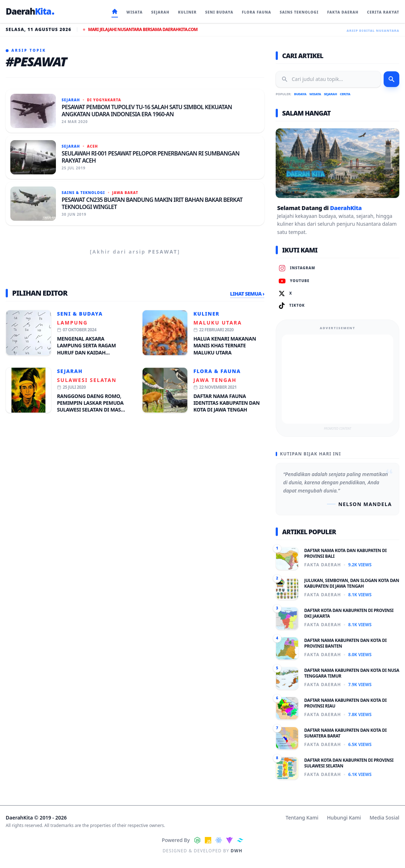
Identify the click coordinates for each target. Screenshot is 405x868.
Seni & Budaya (80, 314)
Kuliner (206, 314)
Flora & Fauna (217, 371)
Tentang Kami (302, 818)
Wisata (315, 94)
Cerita (345, 94)
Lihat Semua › (247, 294)
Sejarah (70, 371)
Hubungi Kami (344, 818)
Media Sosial (384, 818)
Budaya (300, 94)
